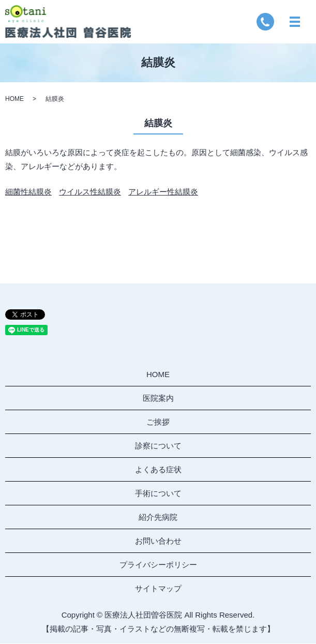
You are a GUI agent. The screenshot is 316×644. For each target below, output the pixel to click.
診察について (158, 446)
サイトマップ (158, 588)
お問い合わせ (158, 541)
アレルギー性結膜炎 (163, 192)
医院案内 (158, 398)
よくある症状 (158, 469)
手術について (158, 493)
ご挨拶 (158, 422)
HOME (14, 99)
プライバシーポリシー (158, 565)
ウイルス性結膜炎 (90, 192)
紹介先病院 (158, 517)
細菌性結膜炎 (28, 192)
